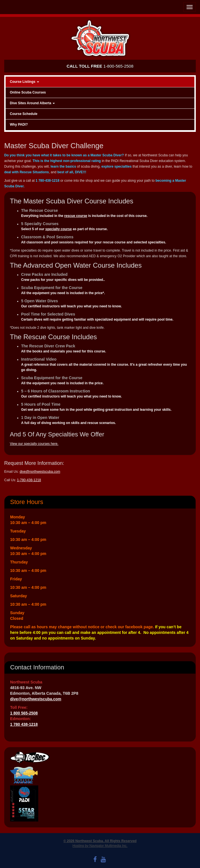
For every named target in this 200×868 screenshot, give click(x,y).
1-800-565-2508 (100, 66)
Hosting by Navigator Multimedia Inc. (100, 846)
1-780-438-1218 (29, 480)
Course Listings (24, 82)
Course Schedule (24, 114)
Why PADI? (19, 125)
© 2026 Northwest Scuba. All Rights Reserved (100, 841)
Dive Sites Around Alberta (32, 103)
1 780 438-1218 (24, 724)
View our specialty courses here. (34, 444)
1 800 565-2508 (24, 713)
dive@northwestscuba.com (40, 472)
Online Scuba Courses (28, 92)
